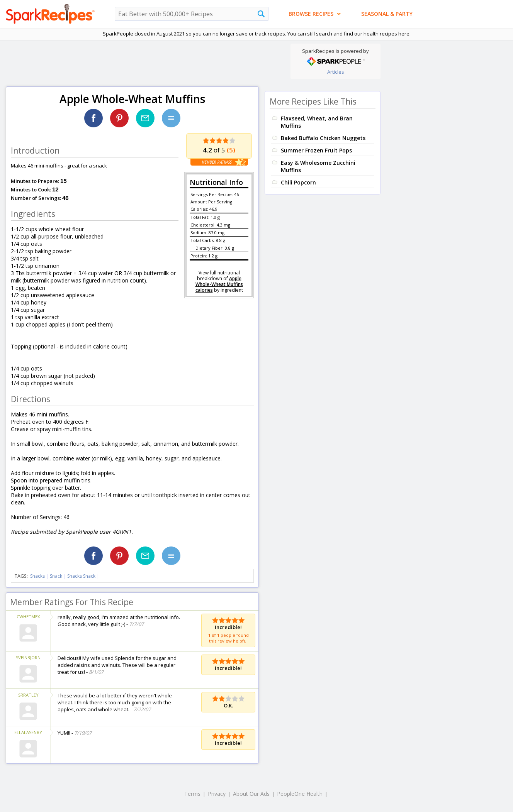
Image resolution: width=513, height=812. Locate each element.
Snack (56, 576)
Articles (336, 72)
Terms (192, 794)
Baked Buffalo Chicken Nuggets (323, 138)
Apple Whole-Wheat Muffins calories (219, 284)
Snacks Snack (81, 576)
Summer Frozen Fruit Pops (316, 150)
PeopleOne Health (300, 794)
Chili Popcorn (298, 182)
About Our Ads (251, 794)
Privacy (217, 794)
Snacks (37, 576)
